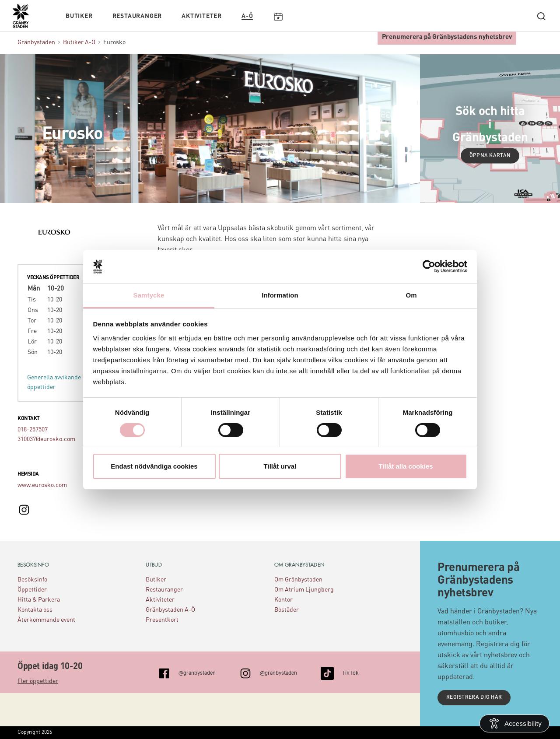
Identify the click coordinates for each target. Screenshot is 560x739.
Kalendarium (278, 16)
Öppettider (32, 590)
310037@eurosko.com (46, 439)
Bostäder (287, 610)
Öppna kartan (490, 156)
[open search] (541, 16)
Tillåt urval (280, 466)
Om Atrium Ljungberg (304, 590)
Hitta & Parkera (39, 600)
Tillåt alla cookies (406, 466)
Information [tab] (280, 295)
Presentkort (162, 620)
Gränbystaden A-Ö (170, 610)
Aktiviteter (202, 16)
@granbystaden (197, 672)
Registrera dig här (474, 697)
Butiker (79, 16)
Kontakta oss (35, 610)
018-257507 (33, 430)
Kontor (283, 600)
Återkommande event (46, 620)
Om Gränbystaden (298, 580)
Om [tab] (411, 295)
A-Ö (247, 16)
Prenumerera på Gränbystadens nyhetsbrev (447, 37)
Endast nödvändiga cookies (154, 466)
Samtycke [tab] (149, 295)
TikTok (350, 672)
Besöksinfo (32, 580)
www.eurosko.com (42, 485)
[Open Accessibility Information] (514, 723)
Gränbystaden (36, 42)
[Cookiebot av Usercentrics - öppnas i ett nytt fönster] (429, 266)
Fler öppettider (38, 681)
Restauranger (137, 16)
